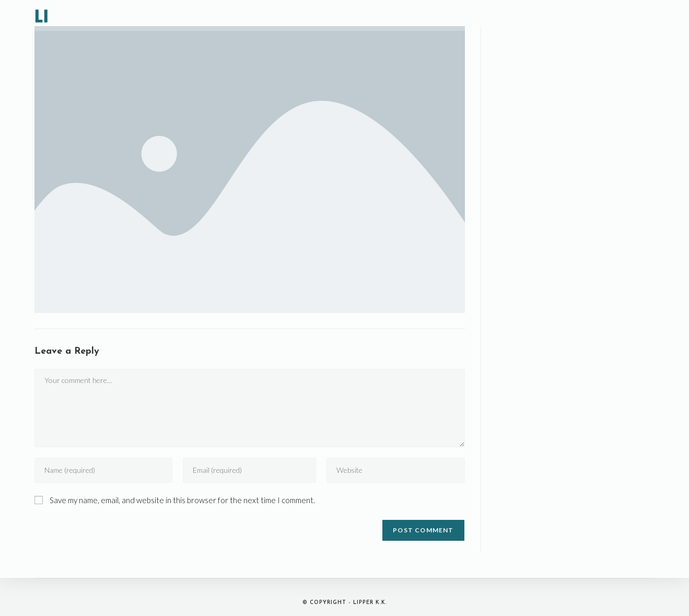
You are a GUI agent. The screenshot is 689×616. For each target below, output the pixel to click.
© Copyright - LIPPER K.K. (345, 603)
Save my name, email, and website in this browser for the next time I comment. (182, 500)
